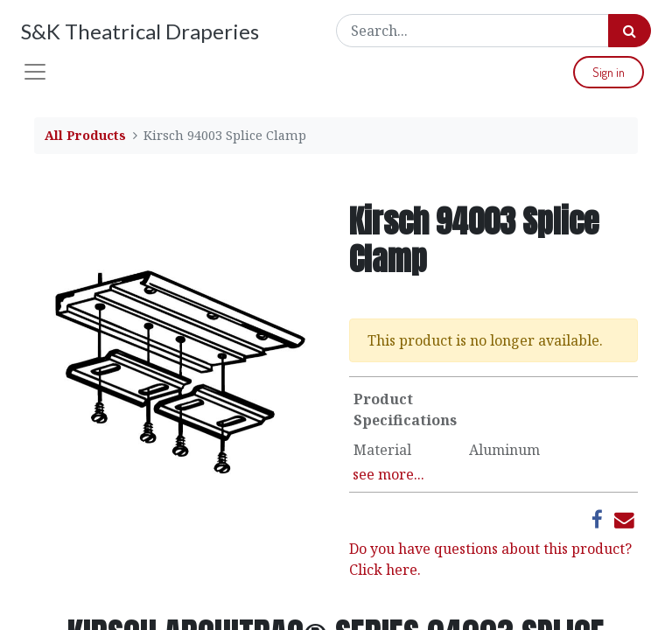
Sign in (609, 72)
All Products (85, 135)
